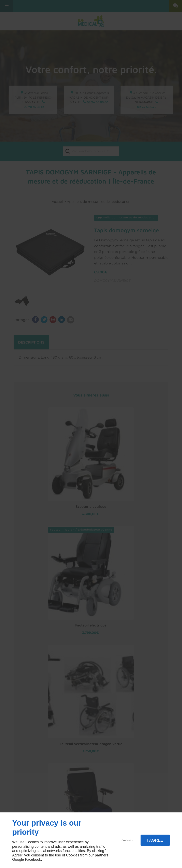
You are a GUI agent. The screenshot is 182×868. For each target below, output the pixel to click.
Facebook (33, 859)
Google (18, 859)
